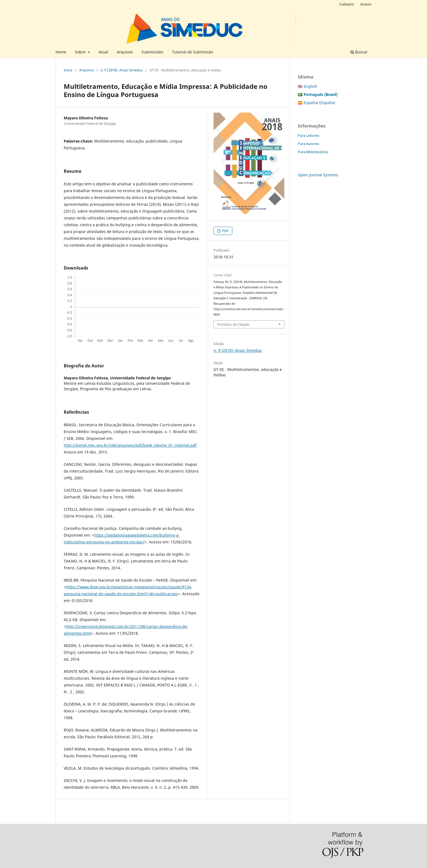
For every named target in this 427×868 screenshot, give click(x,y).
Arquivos (125, 52)
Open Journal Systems (318, 175)
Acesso (366, 4)
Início (68, 70)
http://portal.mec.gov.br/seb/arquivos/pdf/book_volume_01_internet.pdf (130, 445)
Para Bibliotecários (313, 152)
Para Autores (308, 144)
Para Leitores (309, 135)
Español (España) (319, 103)
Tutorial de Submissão (193, 52)
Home (61, 52)
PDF (225, 231)
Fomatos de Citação (233, 324)
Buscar (359, 52)
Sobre (81, 52)
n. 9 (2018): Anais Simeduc (122, 70)
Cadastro (347, 4)
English (310, 86)
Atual (103, 52)
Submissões (152, 52)
